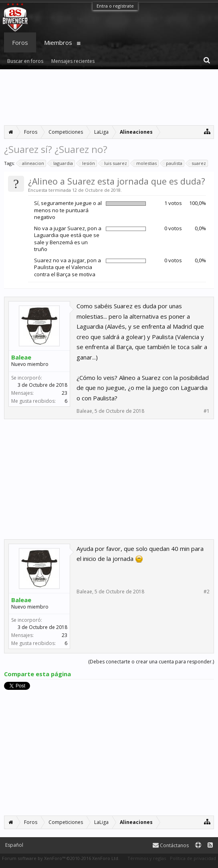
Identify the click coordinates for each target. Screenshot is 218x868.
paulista (173, 163)
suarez (198, 163)
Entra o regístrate (115, 6)
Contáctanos (171, 845)
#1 (207, 411)
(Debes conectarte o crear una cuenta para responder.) (151, 662)
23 (65, 393)
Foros (20, 42)
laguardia (62, 163)
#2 (207, 592)
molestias (145, 163)
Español (14, 845)
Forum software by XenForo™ (61, 858)
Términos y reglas (147, 858)
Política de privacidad (193, 858)
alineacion (32, 163)
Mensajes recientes (73, 61)
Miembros (58, 42)
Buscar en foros (25, 61)
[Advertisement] (109, 97)
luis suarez (114, 163)
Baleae (21, 357)
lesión (87, 163)
